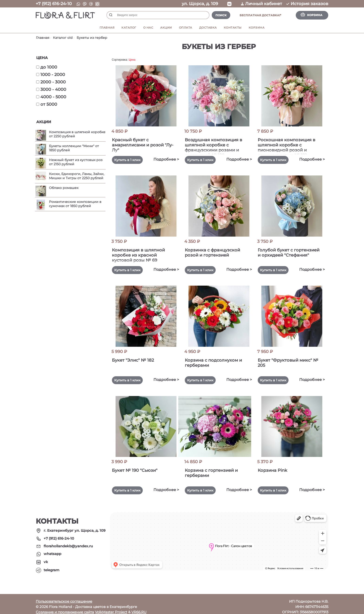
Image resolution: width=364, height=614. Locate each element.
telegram (52, 565)
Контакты (233, 28)
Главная (107, 28)
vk (46, 556)
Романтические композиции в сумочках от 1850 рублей (75, 204)
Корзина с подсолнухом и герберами (216, 360)
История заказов (307, 4)
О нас (148, 28)
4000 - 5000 (51, 97)
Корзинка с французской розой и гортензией (215, 251)
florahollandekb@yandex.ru (68, 541)
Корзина (257, 28)
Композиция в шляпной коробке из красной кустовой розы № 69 (141, 254)
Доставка (208, 28)
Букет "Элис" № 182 (136, 358)
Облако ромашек (64, 188)
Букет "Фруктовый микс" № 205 (288, 360)
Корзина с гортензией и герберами (214, 469)
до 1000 (47, 67)
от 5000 (47, 104)
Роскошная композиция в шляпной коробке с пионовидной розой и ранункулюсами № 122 (289, 146)
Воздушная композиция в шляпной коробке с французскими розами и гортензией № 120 (216, 146)
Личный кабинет (262, 4)
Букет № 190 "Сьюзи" (137, 466)
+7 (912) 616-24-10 (54, 4)
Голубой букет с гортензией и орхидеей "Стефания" (286, 254)
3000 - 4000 (51, 89)
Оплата (186, 28)
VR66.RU (139, 607)
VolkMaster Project (111, 607)
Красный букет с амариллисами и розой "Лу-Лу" (141, 145)
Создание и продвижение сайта (65, 607)
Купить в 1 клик (130, 160)
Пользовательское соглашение (64, 596)
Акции (166, 28)
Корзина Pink (275, 466)
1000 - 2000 (51, 75)
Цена (132, 60)
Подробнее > (163, 159)
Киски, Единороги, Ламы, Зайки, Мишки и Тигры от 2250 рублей (77, 176)
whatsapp (52, 549)
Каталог (129, 28)
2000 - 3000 (51, 82)
